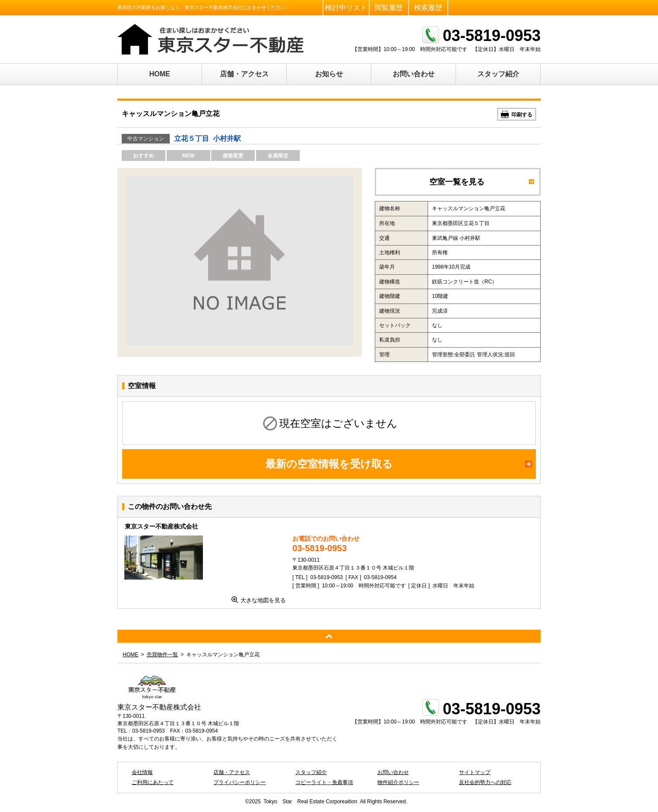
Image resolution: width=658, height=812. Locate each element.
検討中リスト (346, 8)
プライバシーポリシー (240, 782)
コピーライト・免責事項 (324, 782)
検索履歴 (428, 8)
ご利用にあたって (153, 782)
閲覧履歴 (389, 8)
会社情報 (142, 772)
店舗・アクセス (244, 74)
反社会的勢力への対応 (485, 782)
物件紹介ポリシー (398, 782)
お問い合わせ (414, 74)
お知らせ (329, 74)
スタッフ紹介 (498, 74)
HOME (160, 74)
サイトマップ (475, 772)
